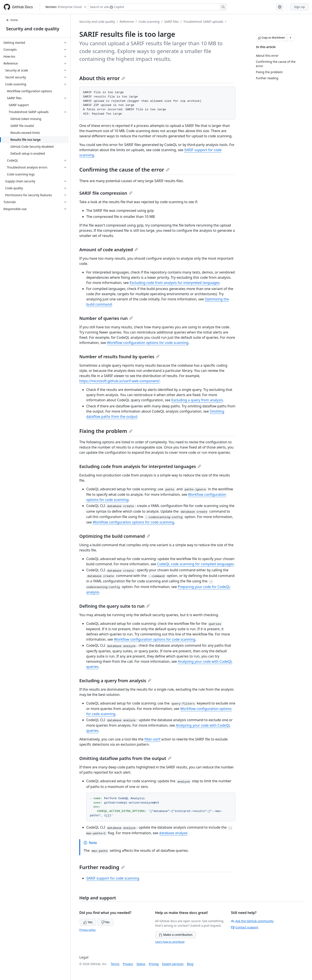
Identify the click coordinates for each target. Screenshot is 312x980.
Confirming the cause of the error (124, 169)
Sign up (299, 7)
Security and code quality (33, 29)
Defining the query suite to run (115, 606)
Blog (190, 964)
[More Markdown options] (291, 38)
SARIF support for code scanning (113, 878)
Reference (127, 22)
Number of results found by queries (119, 357)
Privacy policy (88, 930)
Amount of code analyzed (109, 250)
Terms (115, 964)
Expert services (173, 964)
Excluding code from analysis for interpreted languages (175, 283)
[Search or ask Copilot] (157, 7)
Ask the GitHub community (252, 921)
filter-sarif (152, 739)
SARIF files (171, 22)
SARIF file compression (106, 193)
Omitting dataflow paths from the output (125, 758)
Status (141, 964)
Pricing (154, 964)
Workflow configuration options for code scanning (148, 343)
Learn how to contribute (170, 942)
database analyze (173, 833)
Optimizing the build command (115, 536)
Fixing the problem (106, 431)
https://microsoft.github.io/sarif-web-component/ (119, 381)
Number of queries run (106, 318)
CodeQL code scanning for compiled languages (195, 564)
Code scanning (149, 22)
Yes (88, 922)
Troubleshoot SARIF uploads (203, 22)
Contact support (245, 927)
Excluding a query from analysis (197, 400)
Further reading (102, 867)
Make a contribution (176, 935)
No (105, 922)
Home (12, 20)
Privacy (128, 964)
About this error (102, 78)
